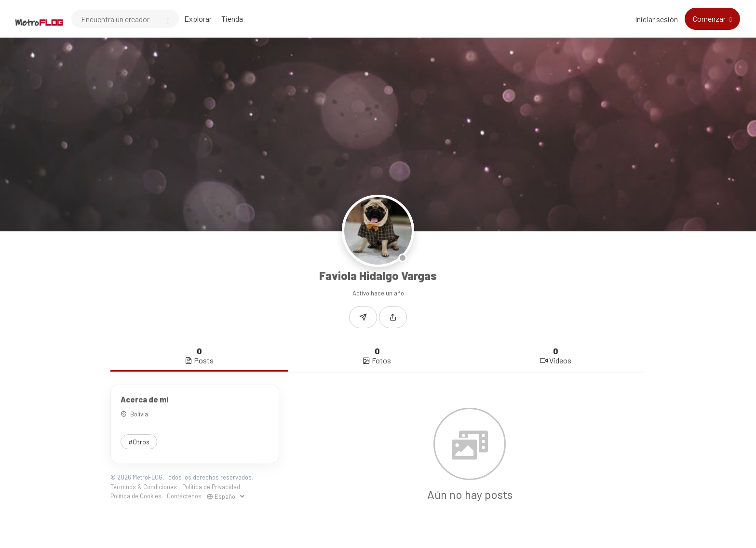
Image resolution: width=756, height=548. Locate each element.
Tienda (232, 19)
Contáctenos (184, 496)
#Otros (139, 442)
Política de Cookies (136, 496)
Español (223, 496)
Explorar (198, 19)
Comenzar (710, 19)
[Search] (125, 19)
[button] (393, 317)
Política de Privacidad (211, 487)
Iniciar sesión (656, 19)
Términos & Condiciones (144, 487)
